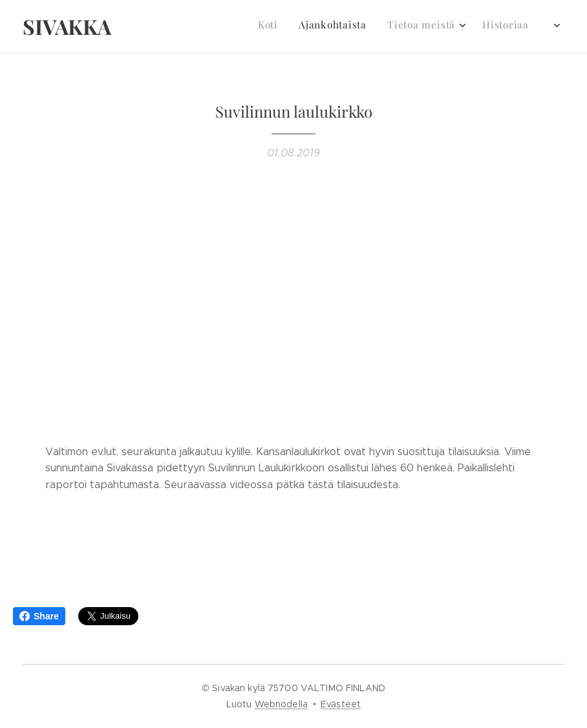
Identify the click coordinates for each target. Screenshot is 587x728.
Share (39, 616)
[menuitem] (424, 27)
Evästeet (341, 704)
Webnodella (281, 704)
